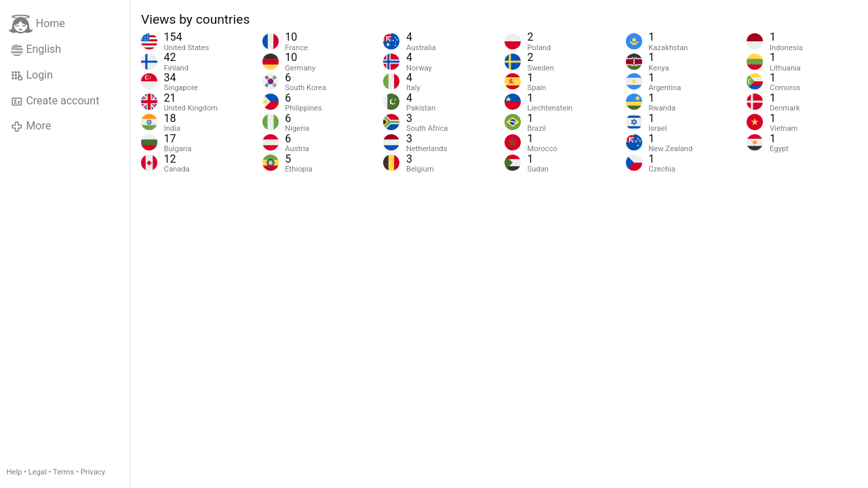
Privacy (93, 472)
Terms (63, 472)
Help (15, 472)
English (36, 49)
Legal (38, 472)
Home (37, 24)
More (31, 126)
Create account (55, 101)
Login (32, 75)
